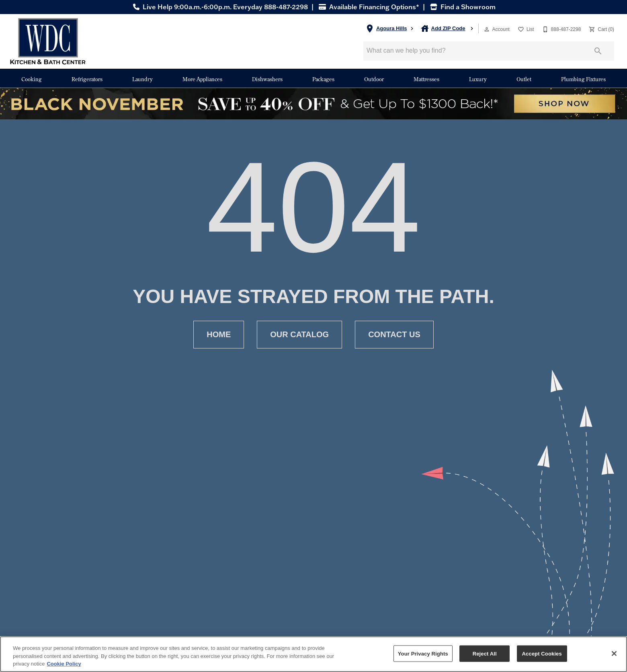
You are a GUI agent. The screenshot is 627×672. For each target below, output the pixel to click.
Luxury (478, 79)
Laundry (142, 79)
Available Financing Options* (368, 7)
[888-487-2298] (561, 29)
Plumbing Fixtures (583, 79)
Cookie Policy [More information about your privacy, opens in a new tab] (64, 664)
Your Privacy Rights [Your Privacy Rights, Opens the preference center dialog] (423, 653)
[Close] (614, 654)
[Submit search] (598, 51)
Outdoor (374, 79)
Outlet (524, 79)
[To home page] (48, 41)
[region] (313, 654)
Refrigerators (87, 79)
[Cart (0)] (601, 29)
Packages (323, 79)
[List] (525, 29)
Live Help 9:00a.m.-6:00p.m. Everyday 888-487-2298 (220, 7)
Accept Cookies (542, 653)
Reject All (485, 653)
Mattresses (426, 79)
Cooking (32, 79)
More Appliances (202, 79)
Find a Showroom (462, 7)
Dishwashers (267, 79)
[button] (487, 29)
